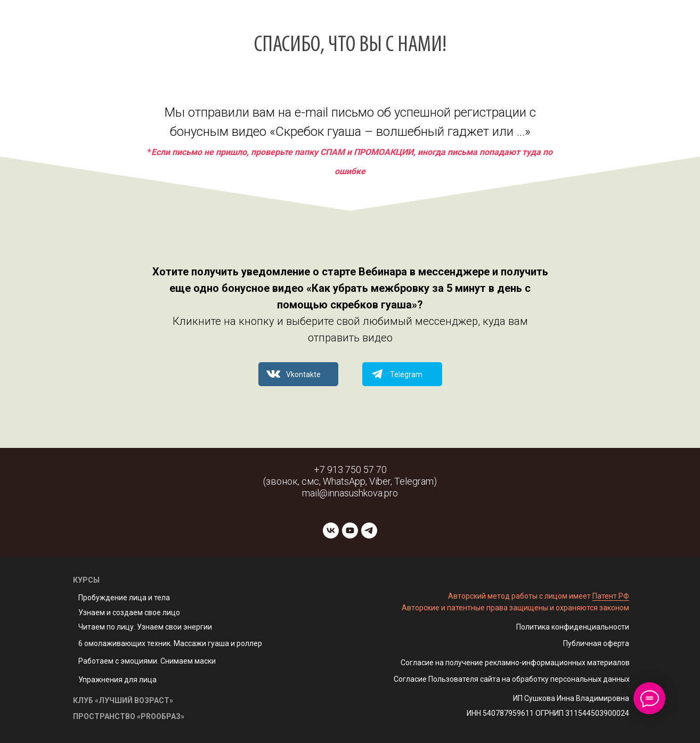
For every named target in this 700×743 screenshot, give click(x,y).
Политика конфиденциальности (573, 627)
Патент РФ (611, 596)
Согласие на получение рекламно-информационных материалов (515, 663)
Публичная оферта (596, 643)
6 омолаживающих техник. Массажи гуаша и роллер (170, 643)
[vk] (331, 530)
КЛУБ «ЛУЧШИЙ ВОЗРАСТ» (123, 700)
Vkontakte (303, 374)
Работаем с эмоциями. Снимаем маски (147, 661)
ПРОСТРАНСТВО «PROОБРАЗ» (129, 716)
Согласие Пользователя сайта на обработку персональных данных (512, 679)
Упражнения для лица (117, 680)
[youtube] (350, 530)
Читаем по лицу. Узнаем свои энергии (145, 627)
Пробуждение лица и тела (124, 598)
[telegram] (369, 530)
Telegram (406, 374)
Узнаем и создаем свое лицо (129, 613)
